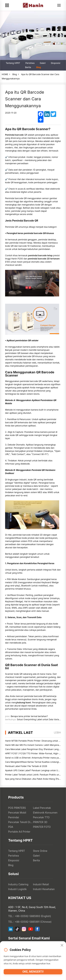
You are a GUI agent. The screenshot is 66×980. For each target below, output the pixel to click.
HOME (5, 74)
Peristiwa (30, 63)
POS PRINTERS (17, 808)
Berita (28, 67)
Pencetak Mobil (17, 813)
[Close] (62, 945)
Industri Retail (41, 884)
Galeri (43, 63)
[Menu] (59, 5)
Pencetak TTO (41, 817)
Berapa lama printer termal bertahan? (29, 716)
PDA (11, 827)
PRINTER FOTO (42, 827)
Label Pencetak (42, 808)
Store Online (40, 851)
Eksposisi (56, 63)
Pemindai (14, 817)
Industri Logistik (18, 889)
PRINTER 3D (40, 822)
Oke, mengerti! (33, 972)
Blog (39, 67)
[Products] (7, 5)
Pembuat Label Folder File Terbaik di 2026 (26, 766)
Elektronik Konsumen (45, 813)
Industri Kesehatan (44, 889)
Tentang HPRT (13, 63)
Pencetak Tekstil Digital (21, 822)
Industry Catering (18, 884)
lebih (57, 732)
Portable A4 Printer (19, 832)
